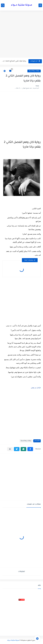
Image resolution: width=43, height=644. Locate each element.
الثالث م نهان (36, 388)
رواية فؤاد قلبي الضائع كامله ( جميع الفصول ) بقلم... (14, 61)
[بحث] (3, 5)
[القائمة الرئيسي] (40, 5)
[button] (30, 449)
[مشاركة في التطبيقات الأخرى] (10, 449)
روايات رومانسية (34, 71)
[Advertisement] (21, 34)
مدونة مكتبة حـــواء (22, 5)
